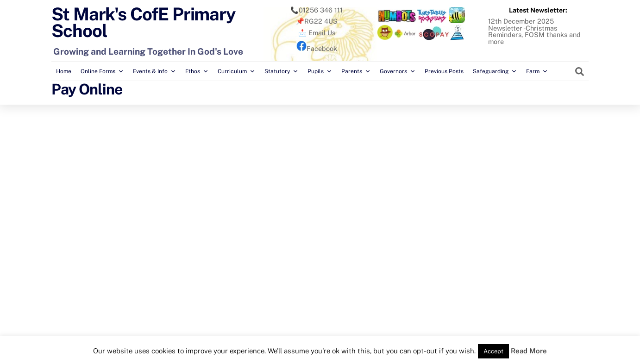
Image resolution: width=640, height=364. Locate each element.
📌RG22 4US (317, 21)
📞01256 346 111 (317, 10)
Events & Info (154, 71)
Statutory (281, 71)
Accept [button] (493, 351)
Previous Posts (444, 71)
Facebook (317, 48)
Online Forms (102, 71)
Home (64, 71)
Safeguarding (495, 71)
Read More (529, 351)
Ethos (197, 71)
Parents (356, 71)
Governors (398, 71)
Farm (537, 71)
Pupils (320, 71)
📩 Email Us (317, 33)
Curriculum (236, 71)
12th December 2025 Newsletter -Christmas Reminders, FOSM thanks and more (534, 31)
